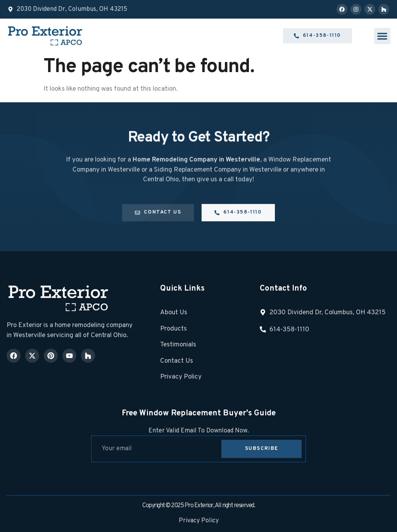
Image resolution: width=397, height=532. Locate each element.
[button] (382, 36)
